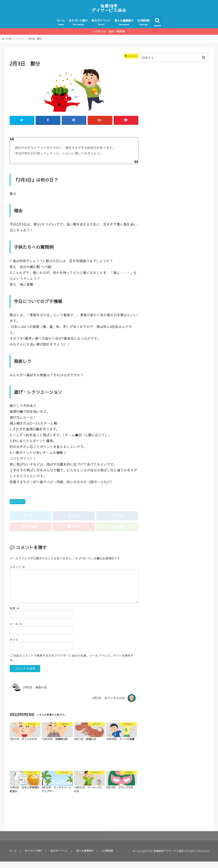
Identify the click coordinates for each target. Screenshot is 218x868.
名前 (14, 615)
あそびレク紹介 (78, 29)
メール (16, 631)
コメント (17, 574)
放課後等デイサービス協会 (167, 857)
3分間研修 (143, 29)
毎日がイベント (101, 29)
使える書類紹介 (124, 29)
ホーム (61, 29)
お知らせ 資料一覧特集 (110, 38)
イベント (19, 508)
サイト (14, 646)
